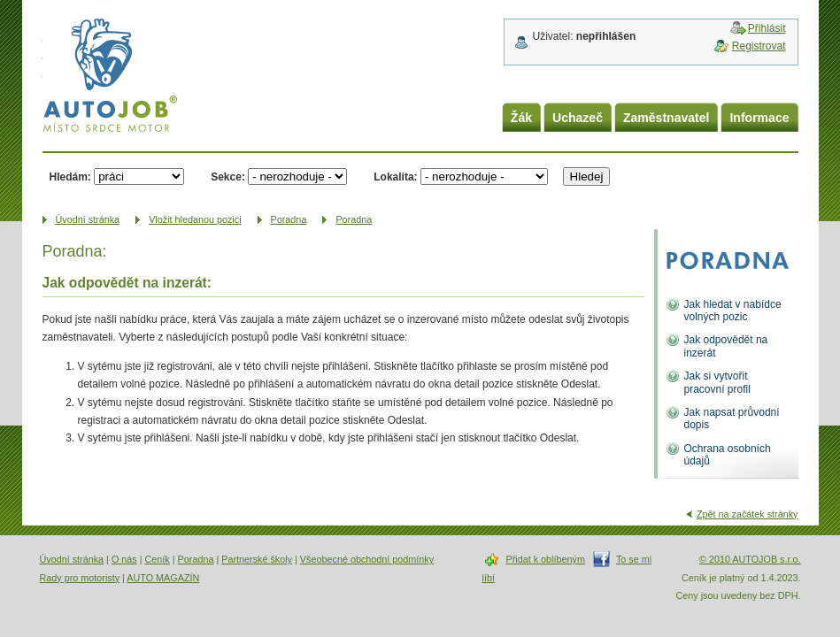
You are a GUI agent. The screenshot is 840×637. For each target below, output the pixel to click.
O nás (124, 559)
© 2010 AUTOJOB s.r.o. (750, 559)
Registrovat (759, 46)
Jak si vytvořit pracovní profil (717, 382)
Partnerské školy (257, 559)
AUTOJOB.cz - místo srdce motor (110, 79)
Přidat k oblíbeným (546, 559)
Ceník (158, 559)
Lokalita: (395, 177)
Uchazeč (578, 118)
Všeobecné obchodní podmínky (367, 559)
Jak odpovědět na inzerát (726, 346)
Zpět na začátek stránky (748, 514)
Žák (521, 118)
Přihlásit (767, 28)
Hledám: (70, 177)
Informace (759, 118)
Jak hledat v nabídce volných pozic (733, 311)
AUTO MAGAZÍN (163, 578)
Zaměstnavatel (667, 118)
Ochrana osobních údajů (728, 455)
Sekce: (228, 177)
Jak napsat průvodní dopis (732, 418)
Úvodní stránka (72, 559)
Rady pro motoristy (80, 578)
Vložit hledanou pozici (195, 219)
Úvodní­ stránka (88, 219)
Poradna (289, 219)
